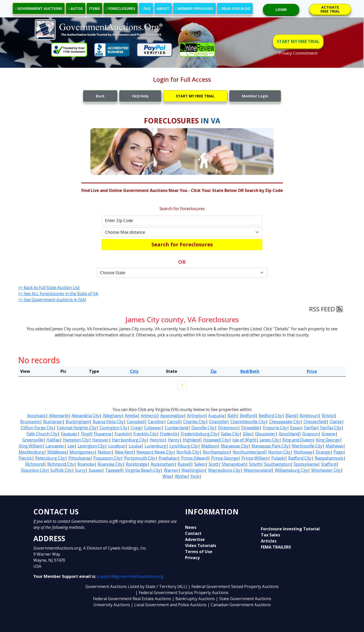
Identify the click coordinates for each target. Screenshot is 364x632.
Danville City (203, 428)
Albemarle (59, 416)
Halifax (53, 440)
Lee (71, 446)
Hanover (100, 440)
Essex (295, 428)
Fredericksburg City (199, 434)
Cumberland (176, 428)
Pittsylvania (79, 458)
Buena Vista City (108, 422)
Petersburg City (50, 458)
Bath (232, 416)
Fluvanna (103, 434)
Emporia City (275, 428)
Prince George (225, 458)
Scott (214, 464)
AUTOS (76, 8)
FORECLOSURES (120, 8)
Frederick (169, 434)
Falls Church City (42, 434)
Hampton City (76, 440)
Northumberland (249, 452)
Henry (174, 440)
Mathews (334, 446)
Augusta (216, 416)
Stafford (329, 464)
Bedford (248, 416)
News (191, 527)
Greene (328, 434)
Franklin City (145, 434)
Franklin (122, 434)
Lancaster (55, 446)
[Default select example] (182, 232)
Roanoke (86, 464)
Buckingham (78, 422)
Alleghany (112, 416)
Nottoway (303, 452)
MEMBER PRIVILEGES (194, 8)
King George (328, 440)
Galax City (230, 434)
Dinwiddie (250, 428)
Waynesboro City (224, 470)
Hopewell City (216, 440)
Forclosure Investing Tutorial (290, 529)
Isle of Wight (244, 440)
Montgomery (82, 452)
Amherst (149, 416)
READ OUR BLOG (235, 8)
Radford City (300, 458)
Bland (291, 416)
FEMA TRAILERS (276, 547)
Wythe (181, 476)
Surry (80, 470)
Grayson (310, 434)
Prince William (255, 458)
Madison (209, 446)
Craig (136, 428)
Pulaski (278, 458)
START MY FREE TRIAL (298, 41)
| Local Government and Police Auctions (169, 605)
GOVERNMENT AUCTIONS (39, 8)
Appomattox (172, 416)
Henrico (157, 440)
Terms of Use (199, 552)
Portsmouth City (140, 458)
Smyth (255, 464)
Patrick (25, 458)
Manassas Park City (270, 446)
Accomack (37, 416)
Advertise (195, 539)
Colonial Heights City (77, 428)
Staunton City (34, 470)
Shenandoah (234, 464)
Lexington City (91, 446)
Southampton (277, 464)
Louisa (135, 446)
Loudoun (117, 446)
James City (269, 440)
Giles (247, 434)
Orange (323, 452)
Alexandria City (86, 416)
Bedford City (270, 416)
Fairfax (311, 428)
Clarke (336, 422)
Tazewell (113, 470)
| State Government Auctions (244, 599)
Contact (193, 533)
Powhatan (168, 458)
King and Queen (298, 440)
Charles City (195, 422)
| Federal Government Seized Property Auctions (233, 586)
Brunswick (30, 422)
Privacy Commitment (298, 53)
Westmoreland (258, 470)
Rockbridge (137, 464)
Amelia (131, 416)
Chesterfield (315, 422)
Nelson (105, 452)
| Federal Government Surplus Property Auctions (182, 593)
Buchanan (53, 422)
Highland (191, 440)
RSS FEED (326, 309)
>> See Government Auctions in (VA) (52, 300)
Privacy (192, 558)
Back (100, 96)
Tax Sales (270, 535)
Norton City (279, 452)
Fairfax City (331, 428)
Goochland (289, 434)
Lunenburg (155, 446)
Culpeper (153, 428)
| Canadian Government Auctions (239, 605)
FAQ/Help (140, 96)
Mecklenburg (31, 452)
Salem (200, 464)
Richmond (35, 464)
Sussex (95, 470)
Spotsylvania (306, 464)
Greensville (33, 440)
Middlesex (57, 452)
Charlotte (218, 422)
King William (31, 446)
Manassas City (235, 446)
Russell (184, 464)
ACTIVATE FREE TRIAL (330, 9)
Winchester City (326, 470)
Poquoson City (107, 458)
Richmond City (61, 464)
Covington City (113, 428)
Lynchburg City (184, 446)
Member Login (255, 96)
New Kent (124, 452)
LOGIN (281, 9)
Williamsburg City (291, 470)
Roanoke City (110, 464)
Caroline (156, 422)
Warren (171, 470)
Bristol (328, 416)
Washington (193, 470)
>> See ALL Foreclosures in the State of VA (58, 294)
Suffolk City (61, 470)
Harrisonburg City (129, 440)
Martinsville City (307, 446)
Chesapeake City (285, 422)
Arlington (196, 416)
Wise (167, 476)
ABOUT (163, 8)
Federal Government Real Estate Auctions (132, 599)
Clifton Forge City (37, 428)
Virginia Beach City (143, 470)
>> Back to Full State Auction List (49, 288)
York (195, 476)
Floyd (86, 434)
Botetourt (309, 416)
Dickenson (228, 428)
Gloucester (265, 434)
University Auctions (112, 605)
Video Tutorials (201, 546)
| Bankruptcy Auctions (194, 599)
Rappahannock (329, 458)
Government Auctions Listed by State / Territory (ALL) (137, 586)
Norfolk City (188, 452)
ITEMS (94, 8)
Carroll (174, 422)
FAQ (146, 8)
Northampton (216, 452)
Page (338, 452)
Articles (269, 541)
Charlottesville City (248, 422)
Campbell (136, 422)
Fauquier (69, 434)
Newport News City (155, 452)
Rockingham (162, 464)
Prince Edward (194, 458)
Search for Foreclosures (182, 244)
